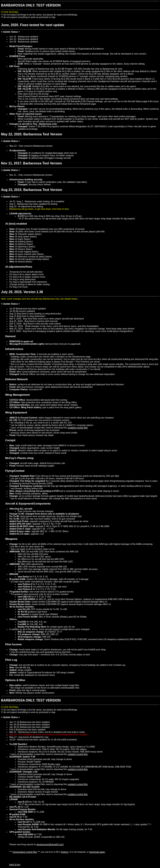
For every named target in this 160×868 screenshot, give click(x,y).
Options (65, 852)
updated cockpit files (78, 428)
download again (97, 852)
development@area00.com (50, 844)
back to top (15, 864)
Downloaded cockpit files (25, 852)
